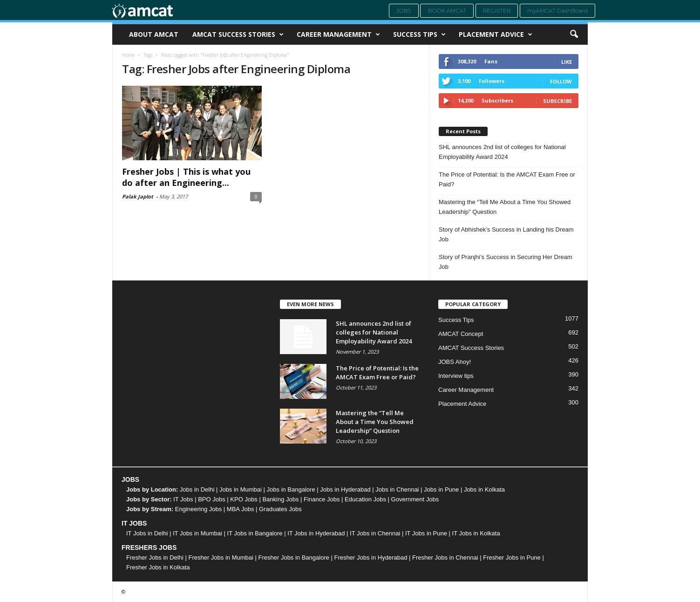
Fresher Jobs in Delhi (155, 558)
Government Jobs (415, 499)
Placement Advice (496, 34)
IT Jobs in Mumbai (197, 533)
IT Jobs (183, 499)
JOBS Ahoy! (455, 362)
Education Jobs (365, 499)
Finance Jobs (322, 499)
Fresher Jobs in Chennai (445, 558)
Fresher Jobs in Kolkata (158, 567)
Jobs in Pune (441, 489)
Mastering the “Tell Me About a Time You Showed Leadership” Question (505, 207)
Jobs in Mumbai (241, 489)
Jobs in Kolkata (484, 489)
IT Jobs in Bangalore (255, 533)
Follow (561, 81)
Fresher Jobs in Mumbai (221, 558)
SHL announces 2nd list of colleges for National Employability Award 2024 (502, 152)
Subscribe (557, 101)
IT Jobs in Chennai (375, 533)
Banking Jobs (280, 499)
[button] (574, 34)
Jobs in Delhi (197, 489)
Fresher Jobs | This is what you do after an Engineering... (186, 177)
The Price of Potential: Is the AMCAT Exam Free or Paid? (507, 179)
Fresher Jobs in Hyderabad (371, 558)
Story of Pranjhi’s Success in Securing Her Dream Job (506, 262)
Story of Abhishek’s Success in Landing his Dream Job (506, 234)
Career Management (338, 34)
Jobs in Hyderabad (345, 489)
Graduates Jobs (280, 509)
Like (567, 62)
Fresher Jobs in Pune (512, 558)
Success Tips (419, 34)
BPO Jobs (212, 499)
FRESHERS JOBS (149, 547)
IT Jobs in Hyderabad (316, 533)
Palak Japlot (138, 196)
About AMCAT (154, 34)
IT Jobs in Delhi (147, 533)
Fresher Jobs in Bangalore (294, 558)
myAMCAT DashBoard (557, 10)
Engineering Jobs (198, 509)
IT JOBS (134, 523)
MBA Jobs (241, 509)
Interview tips (456, 376)
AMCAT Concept (461, 334)
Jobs (404, 10)
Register (497, 10)
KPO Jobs (244, 499)
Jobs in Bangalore (291, 489)
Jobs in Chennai (397, 489)
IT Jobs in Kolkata (476, 533)
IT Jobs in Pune (426, 533)
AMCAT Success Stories (238, 34)
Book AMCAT (447, 10)
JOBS (130, 479)
